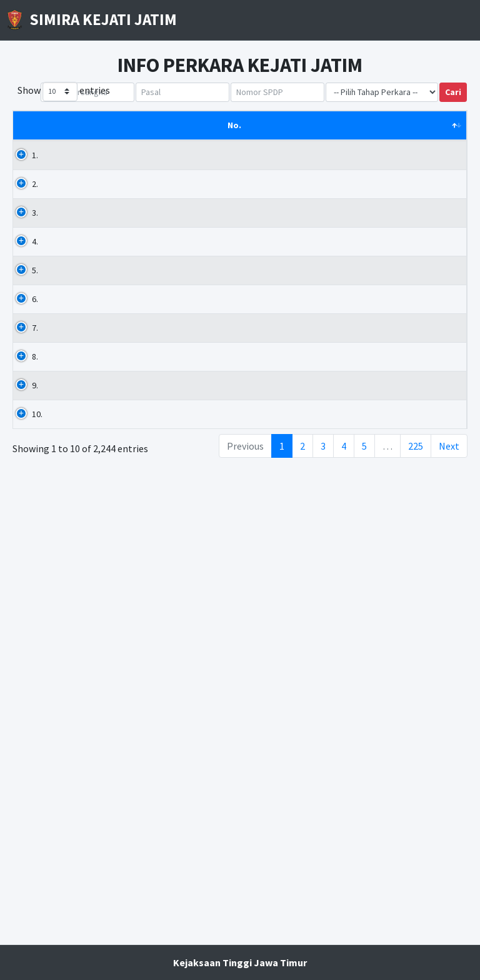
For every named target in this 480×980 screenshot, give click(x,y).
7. (35, 551)
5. (35, 415)
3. (35, 239)
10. (37, 808)
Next (449, 919)
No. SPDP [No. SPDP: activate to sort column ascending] (304, 138)
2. (35, 197)
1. (35, 168)
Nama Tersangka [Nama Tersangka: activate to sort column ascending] (93, 132)
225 (416, 919)
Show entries (64, 92)
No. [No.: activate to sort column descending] (29, 138)
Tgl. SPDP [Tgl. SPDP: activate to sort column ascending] (430, 132)
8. (35, 632)
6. (35, 496)
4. (35, 320)
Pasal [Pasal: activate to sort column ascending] (172, 138)
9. (35, 740)
